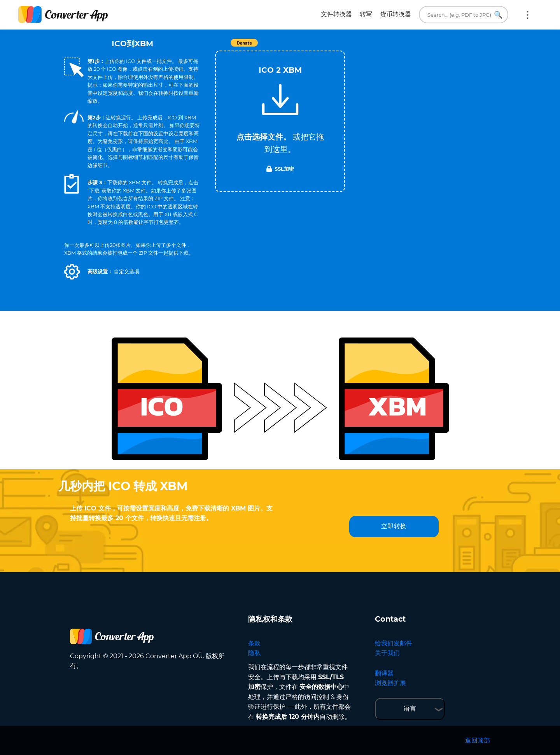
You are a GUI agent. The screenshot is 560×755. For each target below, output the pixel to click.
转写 (366, 14)
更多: (528, 15)
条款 (254, 643)
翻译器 (384, 673)
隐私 (254, 653)
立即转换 (394, 526)
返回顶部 (478, 740)
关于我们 (387, 653)
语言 (410, 709)
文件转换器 (336, 14)
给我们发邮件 (394, 643)
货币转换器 (395, 14)
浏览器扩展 (390, 683)
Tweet (325, 47)
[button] (72, 272)
